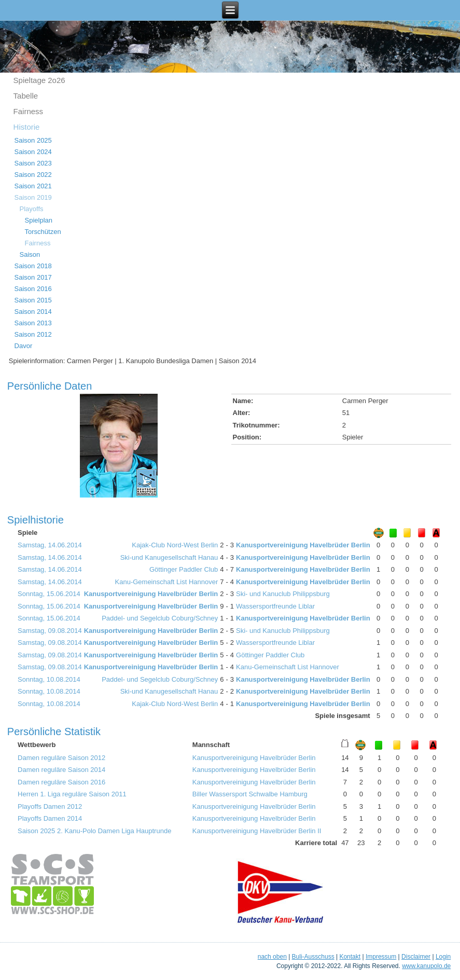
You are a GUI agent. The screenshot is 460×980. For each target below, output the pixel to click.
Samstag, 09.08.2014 (50, 631)
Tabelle (26, 96)
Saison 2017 (33, 277)
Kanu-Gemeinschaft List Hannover (167, 582)
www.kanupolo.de (426, 966)
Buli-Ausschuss (313, 957)
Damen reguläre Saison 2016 (61, 782)
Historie (27, 127)
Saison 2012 (33, 334)
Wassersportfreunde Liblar (275, 606)
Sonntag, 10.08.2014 (49, 679)
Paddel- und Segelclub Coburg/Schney (160, 618)
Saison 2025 (33, 140)
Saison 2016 (33, 289)
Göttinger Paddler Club (184, 569)
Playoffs (32, 209)
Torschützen (43, 232)
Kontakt (350, 957)
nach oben (272, 957)
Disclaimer (416, 957)
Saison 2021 (33, 186)
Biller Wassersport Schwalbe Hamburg (250, 794)
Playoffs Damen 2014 (50, 818)
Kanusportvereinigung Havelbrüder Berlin (303, 545)
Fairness (29, 111)
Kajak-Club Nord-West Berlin (175, 545)
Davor (24, 346)
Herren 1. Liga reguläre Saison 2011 (72, 794)
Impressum (381, 957)
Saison (30, 254)
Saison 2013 (33, 323)
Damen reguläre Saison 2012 (61, 758)
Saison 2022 (33, 175)
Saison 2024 (33, 152)
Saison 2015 (33, 300)
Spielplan (39, 220)
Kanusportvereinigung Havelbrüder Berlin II (257, 831)
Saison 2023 (33, 163)
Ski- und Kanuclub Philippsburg (283, 594)
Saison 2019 (33, 197)
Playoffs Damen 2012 (50, 806)
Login (443, 957)
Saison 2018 (33, 266)
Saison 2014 (33, 312)
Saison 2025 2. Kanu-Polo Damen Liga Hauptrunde (94, 831)
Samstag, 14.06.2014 (50, 545)
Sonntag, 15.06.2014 (49, 594)
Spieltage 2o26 (39, 80)
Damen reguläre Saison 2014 (61, 770)
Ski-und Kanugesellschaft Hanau (169, 557)
